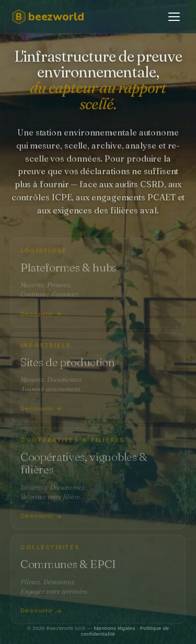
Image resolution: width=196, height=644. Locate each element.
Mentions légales (115, 628)
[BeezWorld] (57, 17)
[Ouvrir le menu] (174, 17)
